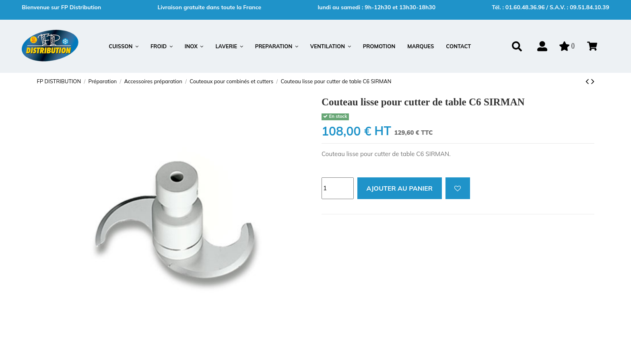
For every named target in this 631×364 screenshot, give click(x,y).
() (567, 45)
